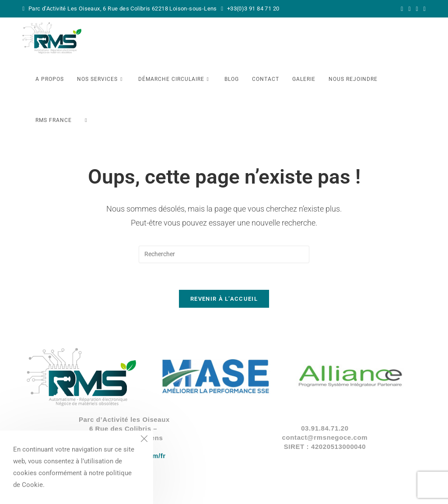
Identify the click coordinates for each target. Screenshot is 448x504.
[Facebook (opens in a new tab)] (409, 9)
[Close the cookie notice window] (144, 440)
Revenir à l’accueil (224, 299)
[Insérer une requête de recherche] (224, 254)
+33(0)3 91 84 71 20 (252, 9)
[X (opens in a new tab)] (402, 9)
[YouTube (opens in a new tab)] (423, 9)
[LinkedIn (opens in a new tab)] (417, 9)
